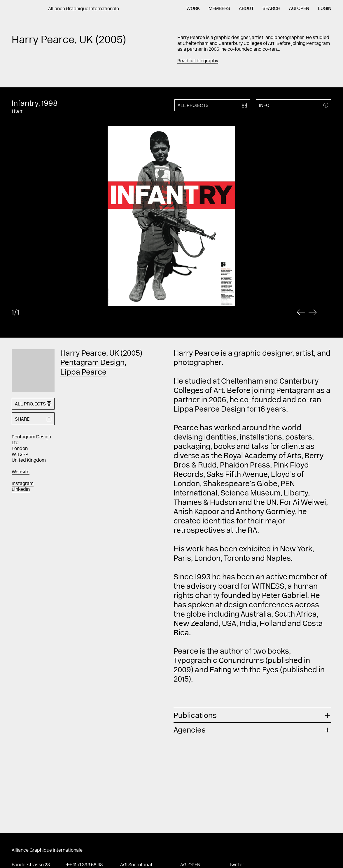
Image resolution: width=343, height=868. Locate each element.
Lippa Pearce (83, 373)
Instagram (23, 484)
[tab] (252, 715)
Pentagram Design (92, 363)
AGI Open (299, 9)
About (246, 9)
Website (21, 472)
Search (271, 9)
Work (193, 9)
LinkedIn (21, 490)
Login (325, 9)
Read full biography (198, 61)
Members (219, 9)
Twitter (237, 865)
